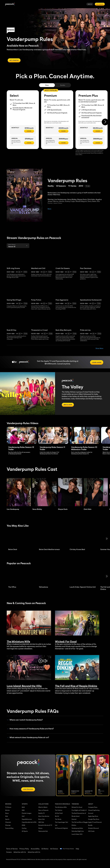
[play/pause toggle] (40, 617)
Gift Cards (91, 832)
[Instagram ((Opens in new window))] (90, 854)
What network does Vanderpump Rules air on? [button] (28, 738)
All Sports (25, 832)
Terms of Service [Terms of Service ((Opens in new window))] (12, 850)
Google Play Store (94, 820)
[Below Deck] (21, 539)
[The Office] (21, 577)
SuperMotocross (27, 820)
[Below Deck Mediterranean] (52, 539)
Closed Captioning (94, 811)
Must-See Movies (44, 817)
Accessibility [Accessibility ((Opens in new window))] (35, 850)
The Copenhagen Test (62, 823)
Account (91, 814)
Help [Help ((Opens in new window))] (81, 850)
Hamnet (74, 820)
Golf (23, 817)
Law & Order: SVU (77, 835)
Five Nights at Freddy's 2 (79, 811)
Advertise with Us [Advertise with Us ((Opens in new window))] (20, 853)
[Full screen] (22, 436)
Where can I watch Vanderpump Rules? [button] (25, 720)
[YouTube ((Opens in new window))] (99, 848)
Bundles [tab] (63, 85)
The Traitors (59, 811)
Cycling (24, 829)
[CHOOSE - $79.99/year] (29, 143)
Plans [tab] (47, 85)
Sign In (90, 4)
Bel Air (57, 817)
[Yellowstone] (52, 577)
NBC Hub (41, 823)
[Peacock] (10, 4)
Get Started (100, 4)
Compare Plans (93, 808)
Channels (8, 823)
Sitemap (8, 826)
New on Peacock (43, 811)
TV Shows (8, 808)
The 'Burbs (58, 820)
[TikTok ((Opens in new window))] (95, 848)
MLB (23, 808)
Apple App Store (93, 817)
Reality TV (42, 814)
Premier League (27, 814)
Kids (7, 817)
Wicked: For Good (77, 808)
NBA (23, 811)
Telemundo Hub (43, 832)
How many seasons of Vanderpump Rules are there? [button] (30, 729)
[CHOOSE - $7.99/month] (29, 131)
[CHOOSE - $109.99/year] (63, 143)
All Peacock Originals (61, 829)
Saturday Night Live (78, 832)
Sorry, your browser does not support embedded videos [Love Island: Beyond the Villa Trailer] (29, 668)
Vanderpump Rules (77, 829)
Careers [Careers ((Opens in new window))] (9, 853)
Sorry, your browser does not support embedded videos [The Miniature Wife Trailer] (29, 624)
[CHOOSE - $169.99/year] (98, 143)
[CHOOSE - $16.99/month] (98, 131)
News (7, 814)
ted (56, 826)
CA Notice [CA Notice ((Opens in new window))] (45, 850)
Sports (7, 820)
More (49, 209)
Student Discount (94, 829)
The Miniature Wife (61, 808)
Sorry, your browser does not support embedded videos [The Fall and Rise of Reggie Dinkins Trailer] (77, 668)
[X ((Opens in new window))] (95, 854)
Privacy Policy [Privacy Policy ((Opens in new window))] (24, 850)
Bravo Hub (41, 820)
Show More (99, 348)
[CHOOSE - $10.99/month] (63, 131)
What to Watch (43, 808)
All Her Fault (59, 814)
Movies (7, 811)
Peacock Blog (9, 829)
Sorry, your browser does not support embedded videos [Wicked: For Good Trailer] (77, 624)
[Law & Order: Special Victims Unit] (83, 577)
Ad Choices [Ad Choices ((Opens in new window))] (54, 850)
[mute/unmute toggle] (45, 617)
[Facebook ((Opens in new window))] (90, 848)
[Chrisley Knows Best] (83, 539)
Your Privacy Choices (70, 850)
